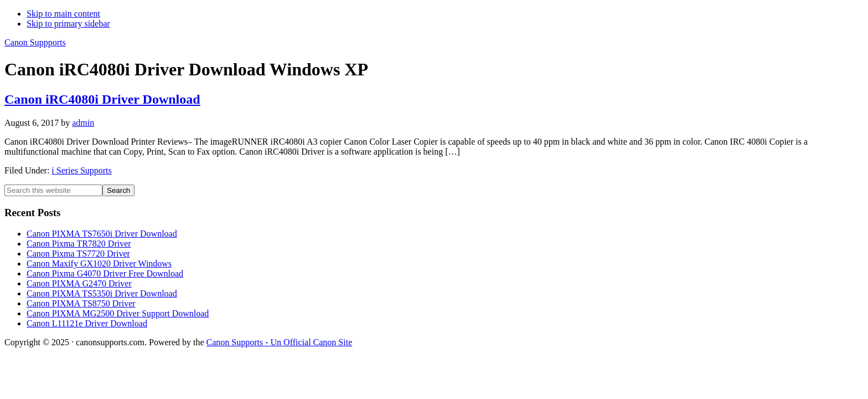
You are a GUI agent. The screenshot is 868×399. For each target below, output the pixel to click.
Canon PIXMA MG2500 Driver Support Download (118, 313)
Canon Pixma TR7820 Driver (79, 244)
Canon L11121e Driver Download (87, 323)
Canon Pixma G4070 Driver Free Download (105, 273)
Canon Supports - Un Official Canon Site (280, 342)
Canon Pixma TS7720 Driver (78, 254)
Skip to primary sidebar (68, 24)
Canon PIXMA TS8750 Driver (81, 303)
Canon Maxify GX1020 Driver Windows (99, 264)
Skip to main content (63, 14)
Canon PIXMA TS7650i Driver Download (102, 234)
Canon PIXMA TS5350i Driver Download (102, 293)
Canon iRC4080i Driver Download (102, 99)
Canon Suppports (35, 42)
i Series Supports (81, 170)
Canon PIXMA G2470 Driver (79, 283)
